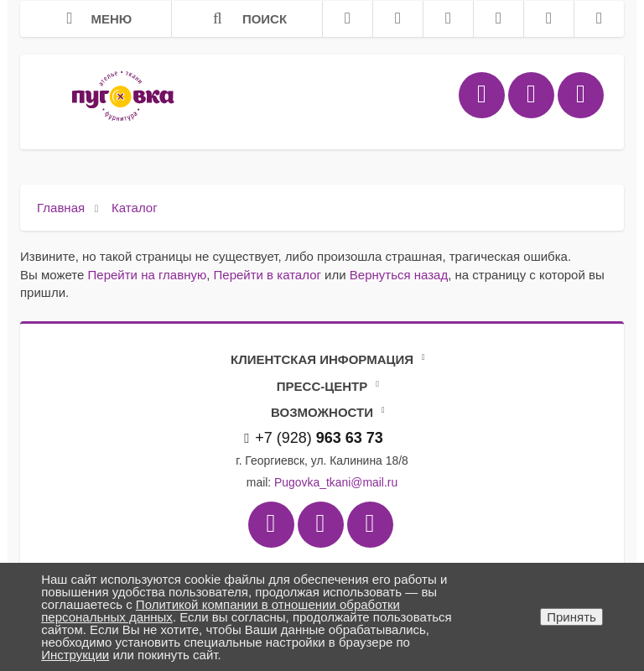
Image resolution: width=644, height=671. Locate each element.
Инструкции (75, 655)
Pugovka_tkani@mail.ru (336, 482)
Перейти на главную (148, 275)
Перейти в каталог (267, 275)
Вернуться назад (399, 275)
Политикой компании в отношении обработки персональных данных (221, 611)
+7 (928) (314, 438)
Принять (571, 617)
